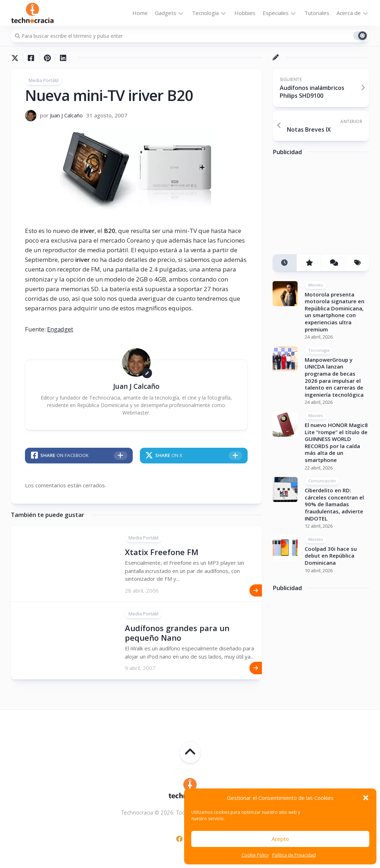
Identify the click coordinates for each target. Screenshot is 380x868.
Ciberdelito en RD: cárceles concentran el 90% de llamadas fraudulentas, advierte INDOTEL (334, 504)
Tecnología (205, 13)
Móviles (316, 285)
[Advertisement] (326, 208)
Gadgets (166, 13)
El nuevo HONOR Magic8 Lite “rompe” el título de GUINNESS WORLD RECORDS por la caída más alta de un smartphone (336, 442)
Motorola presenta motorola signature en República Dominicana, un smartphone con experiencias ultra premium (335, 312)
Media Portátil (44, 80)
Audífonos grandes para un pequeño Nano (177, 633)
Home (140, 13)
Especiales (276, 13)
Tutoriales (317, 13)
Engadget (61, 329)
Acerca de (349, 13)
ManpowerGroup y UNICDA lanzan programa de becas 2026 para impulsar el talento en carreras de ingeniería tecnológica (334, 377)
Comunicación (322, 481)
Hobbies (245, 13)
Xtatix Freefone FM (162, 552)
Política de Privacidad (294, 855)
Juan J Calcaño (66, 115)
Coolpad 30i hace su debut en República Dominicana (331, 556)
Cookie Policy (255, 855)
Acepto (280, 839)
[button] (366, 798)
